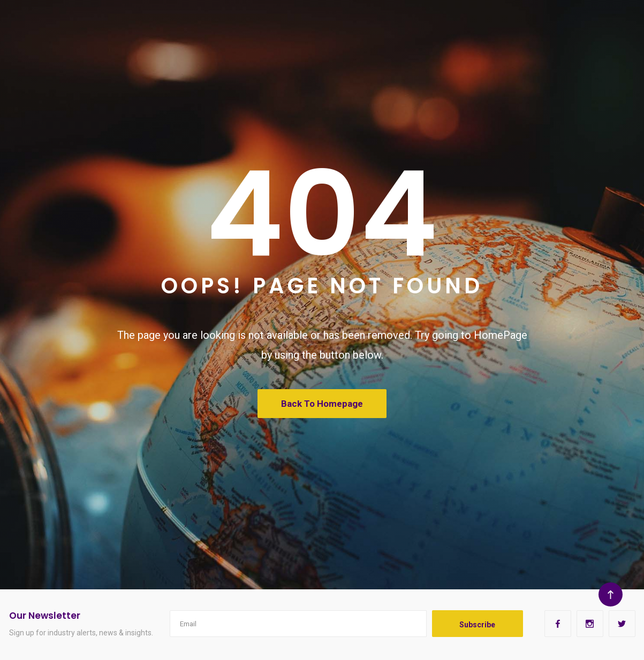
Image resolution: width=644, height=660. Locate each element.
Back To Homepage (322, 404)
